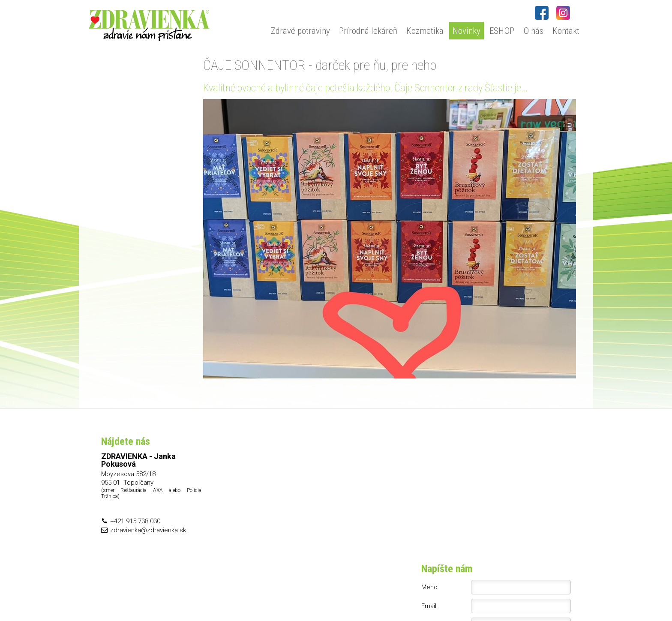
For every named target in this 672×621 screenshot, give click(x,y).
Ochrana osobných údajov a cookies (430, 596)
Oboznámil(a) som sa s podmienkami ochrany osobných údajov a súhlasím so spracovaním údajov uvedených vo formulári (501, 521)
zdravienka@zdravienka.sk (148, 530)
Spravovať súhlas (501, 596)
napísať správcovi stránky (349, 596)
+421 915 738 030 (135, 521)
